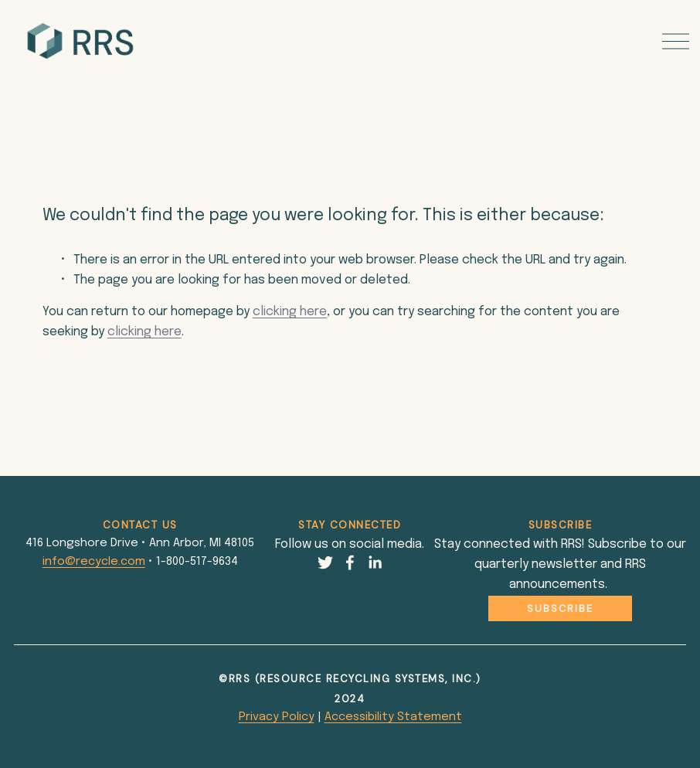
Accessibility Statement (393, 717)
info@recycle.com (94, 562)
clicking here (290, 312)
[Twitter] (325, 562)
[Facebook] (350, 562)
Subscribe (560, 608)
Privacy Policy (277, 717)
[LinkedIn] (375, 562)
